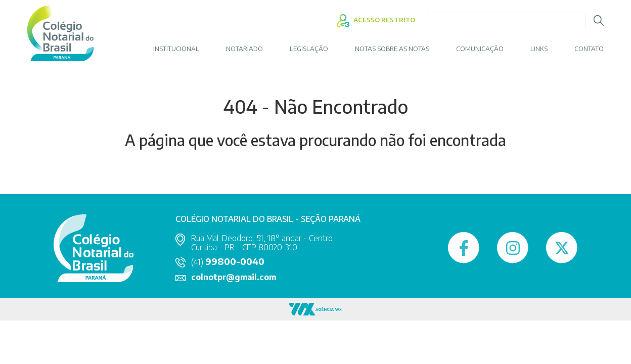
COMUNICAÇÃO (480, 49)
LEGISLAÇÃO (309, 49)
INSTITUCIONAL (176, 49)
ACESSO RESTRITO (376, 20)
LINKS (539, 49)
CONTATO (589, 49)
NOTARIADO (244, 49)
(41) (228, 262)
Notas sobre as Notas (392, 49)
